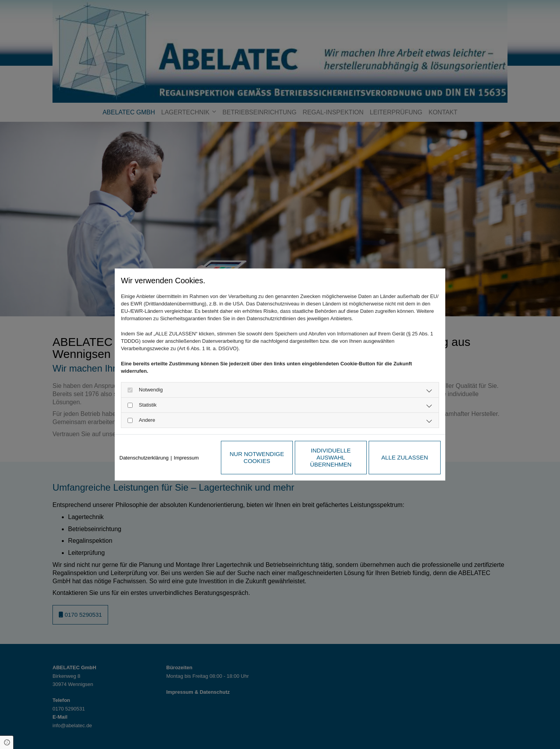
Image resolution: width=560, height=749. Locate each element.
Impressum (186, 458)
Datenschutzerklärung (144, 458)
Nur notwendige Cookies (257, 457)
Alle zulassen (404, 457)
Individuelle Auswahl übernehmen (331, 457)
